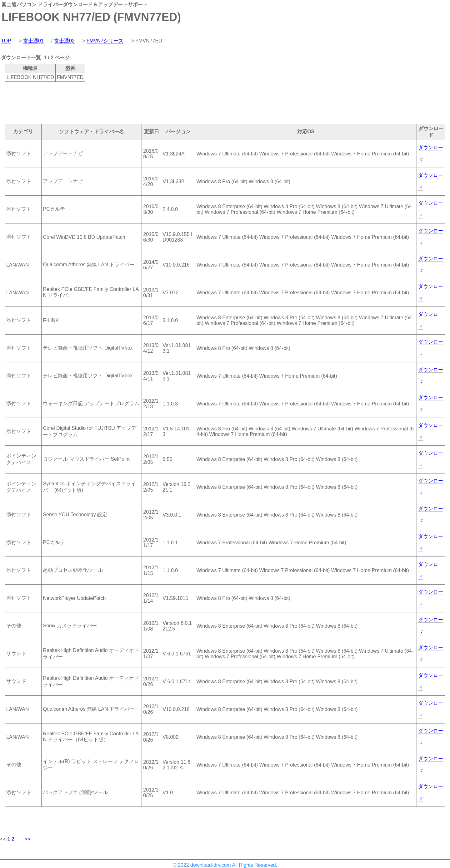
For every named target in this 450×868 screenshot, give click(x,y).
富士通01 (33, 41)
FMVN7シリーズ (105, 41)
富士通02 (64, 41)
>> (28, 839)
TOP (6, 41)
